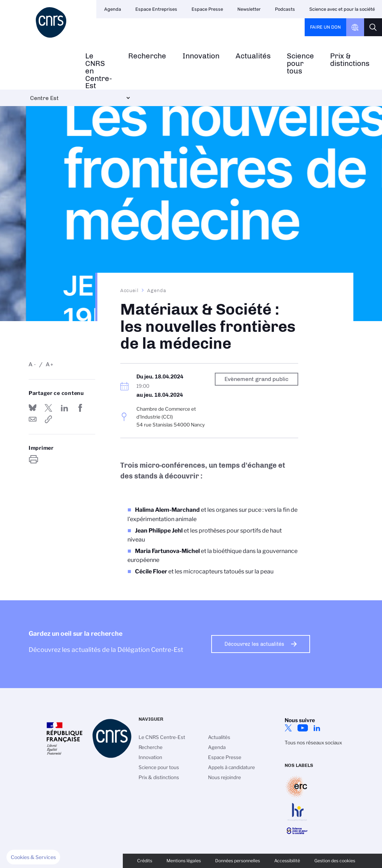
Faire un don (325, 27)
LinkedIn (317, 728)
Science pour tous (300, 63)
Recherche (147, 56)
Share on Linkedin (64, 408)
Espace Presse (207, 9)
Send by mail (33, 419)
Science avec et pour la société (342, 9)
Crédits (145, 861)
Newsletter (249, 9)
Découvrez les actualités (254, 644)
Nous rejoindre (224, 777)
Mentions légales (184, 861)
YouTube (303, 728)
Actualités (253, 56)
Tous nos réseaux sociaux (313, 743)
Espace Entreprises (156, 9)
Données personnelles (238, 861)
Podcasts (285, 9)
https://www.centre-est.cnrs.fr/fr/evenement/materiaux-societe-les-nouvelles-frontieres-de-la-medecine (48, 419)
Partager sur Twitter (48, 408)
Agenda (113, 9)
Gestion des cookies (335, 861)
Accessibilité (287, 861)
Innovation (201, 56)
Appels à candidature (231, 767)
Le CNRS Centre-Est (162, 737)
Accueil (130, 290)
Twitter (288, 728)
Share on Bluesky (33, 408)
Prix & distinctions (350, 60)
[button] (33, 857)
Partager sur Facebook (80, 408)
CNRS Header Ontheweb (355, 27)
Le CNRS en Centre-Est (99, 71)
